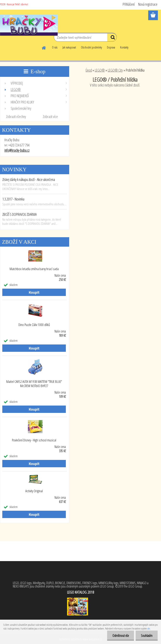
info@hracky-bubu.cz (17, 150)
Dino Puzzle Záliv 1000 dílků (34, 325)
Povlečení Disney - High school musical (34, 440)
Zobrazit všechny (16, 116)
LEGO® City (115, 70)
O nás (55, 47)
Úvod (89, 70)
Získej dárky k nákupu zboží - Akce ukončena (29, 179)
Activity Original (34, 491)
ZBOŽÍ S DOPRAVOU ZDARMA (19, 214)
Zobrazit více (50, 116)
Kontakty (124, 47)
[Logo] (29, 25)
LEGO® (100, 70)
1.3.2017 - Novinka (13, 199)
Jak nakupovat (69, 47)
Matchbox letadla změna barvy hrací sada (34, 269)
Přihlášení (129, 4)
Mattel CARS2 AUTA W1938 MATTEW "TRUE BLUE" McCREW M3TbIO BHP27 (34, 384)
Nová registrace (148, 4)
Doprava (111, 47)
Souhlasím (147, 636)
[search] (112, 38)
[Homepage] (44, 47)
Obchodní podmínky (91, 47)
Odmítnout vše (120, 636)
